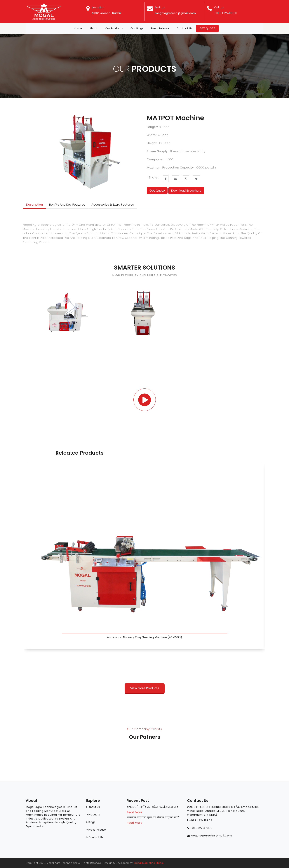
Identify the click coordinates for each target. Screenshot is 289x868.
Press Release (160, 28)
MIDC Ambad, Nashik (107, 13)
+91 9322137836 (201, 828)
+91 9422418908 (226, 13)
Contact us (95, 837)
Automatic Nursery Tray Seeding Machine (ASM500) (144, 637)
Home (80, 28)
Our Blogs (137, 28)
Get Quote (207, 28)
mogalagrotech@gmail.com (175, 13)
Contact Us (184, 28)
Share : (154, 177)
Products (93, 815)
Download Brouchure (186, 191)
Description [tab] (34, 205)
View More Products (145, 688)
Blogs (91, 822)
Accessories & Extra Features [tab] (113, 205)
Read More (134, 813)
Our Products (114, 28)
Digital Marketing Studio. (149, 863)
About (94, 28)
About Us (93, 807)
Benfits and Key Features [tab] (67, 205)
